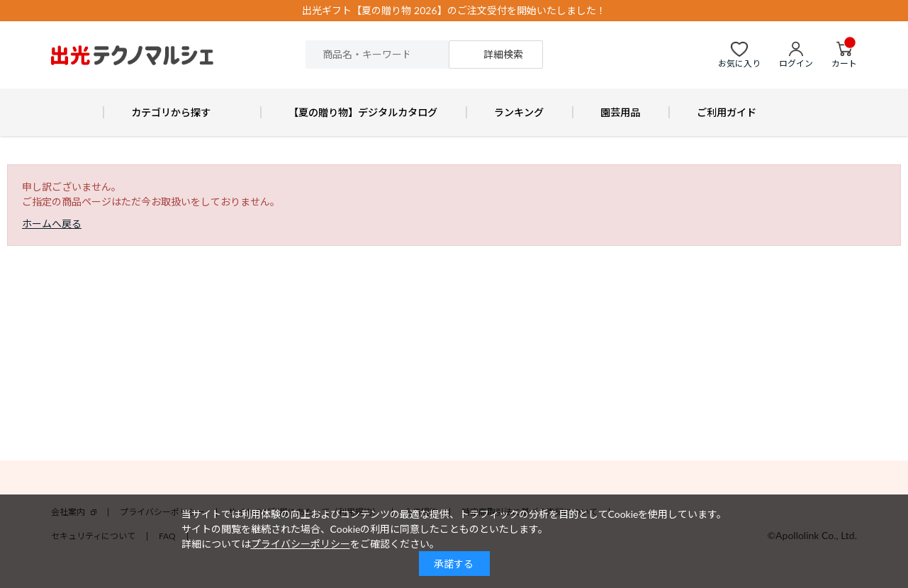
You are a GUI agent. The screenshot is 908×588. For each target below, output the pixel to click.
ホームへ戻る (52, 224)
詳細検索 (503, 54)
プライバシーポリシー (301, 544)
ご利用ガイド (727, 112)
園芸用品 (620, 112)
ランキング (519, 112)
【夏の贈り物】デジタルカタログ (363, 112)
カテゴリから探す (171, 112)
